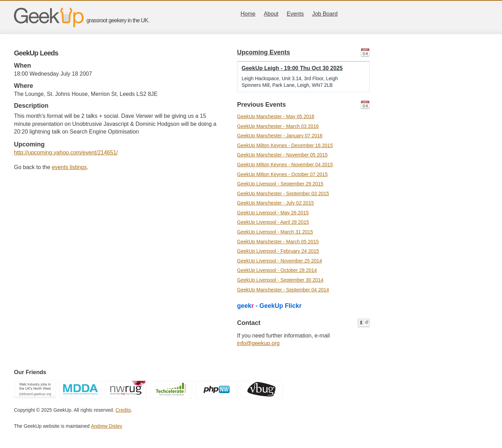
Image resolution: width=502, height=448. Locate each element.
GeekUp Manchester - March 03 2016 (278, 126)
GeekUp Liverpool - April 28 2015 (273, 222)
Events (295, 14)
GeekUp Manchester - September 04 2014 (283, 290)
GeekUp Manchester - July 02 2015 (275, 203)
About (271, 14)
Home (248, 14)
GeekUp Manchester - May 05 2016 (276, 116)
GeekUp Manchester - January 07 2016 (280, 136)
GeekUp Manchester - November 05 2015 (282, 155)
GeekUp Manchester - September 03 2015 (283, 193)
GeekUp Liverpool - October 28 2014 (277, 270)
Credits (123, 410)
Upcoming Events (264, 52)
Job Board (325, 14)
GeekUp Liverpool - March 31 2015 (275, 232)
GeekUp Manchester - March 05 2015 (278, 242)
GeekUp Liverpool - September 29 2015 (280, 184)
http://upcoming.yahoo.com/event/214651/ (66, 153)
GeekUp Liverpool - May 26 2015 (273, 213)
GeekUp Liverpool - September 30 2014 (280, 280)
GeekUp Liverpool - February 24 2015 (278, 251)
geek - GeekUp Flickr (269, 306)
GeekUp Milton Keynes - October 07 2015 (282, 174)
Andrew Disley (107, 426)
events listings (70, 167)
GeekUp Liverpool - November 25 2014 (280, 261)
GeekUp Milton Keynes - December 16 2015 (285, 145)
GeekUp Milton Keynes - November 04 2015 (285, 165)
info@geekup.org (258, 343)
